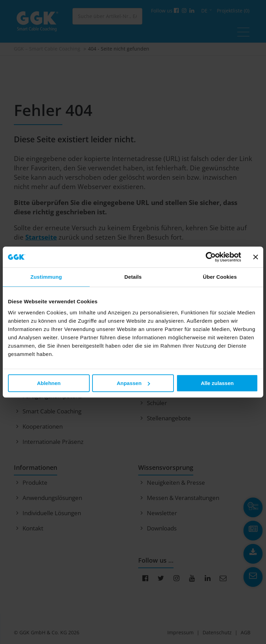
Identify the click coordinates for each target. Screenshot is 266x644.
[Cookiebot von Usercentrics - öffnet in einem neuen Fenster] (211, 257)
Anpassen (133, 383)
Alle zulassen (217, 383)
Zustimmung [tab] (46, 277)
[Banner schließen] (256, 257)
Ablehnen (49, 383)
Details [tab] (133, 277)
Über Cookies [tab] (220, 277)
